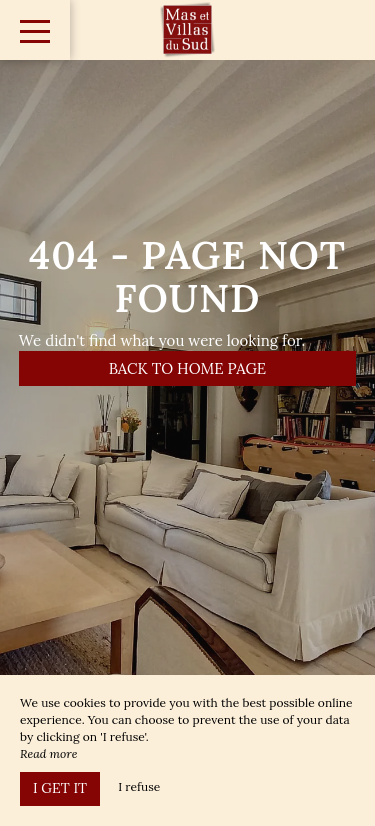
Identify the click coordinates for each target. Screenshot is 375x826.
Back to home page (187, 368)
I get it (60, 788)
